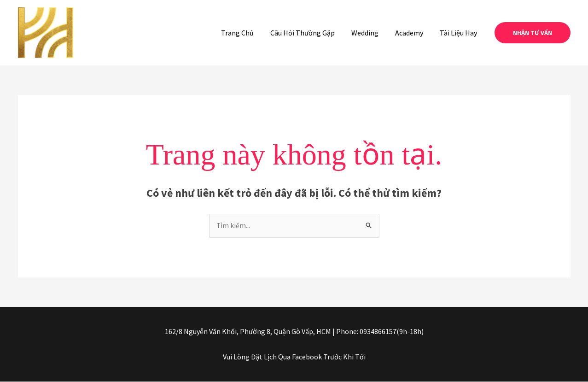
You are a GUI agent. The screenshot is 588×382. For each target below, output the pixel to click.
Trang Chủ (246, 33)
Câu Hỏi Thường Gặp (309, 33)
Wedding (370, 33)
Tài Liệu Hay (459, 33)
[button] (533, 33)
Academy (412, 33)
